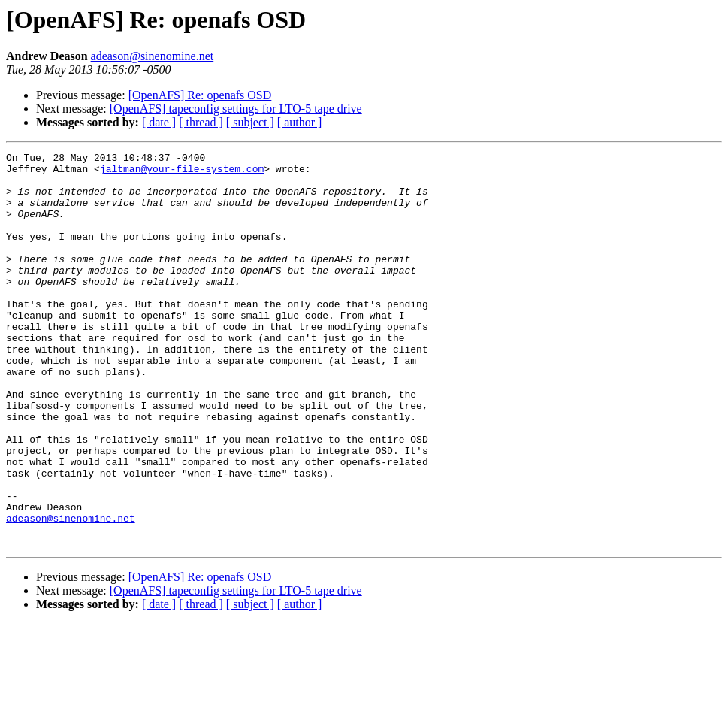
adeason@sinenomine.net (153, 56)
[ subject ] (250, 122)
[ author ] (300, 122)
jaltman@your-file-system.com (182, 173)
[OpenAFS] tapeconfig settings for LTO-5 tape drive (236, 109)
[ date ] (159, 122)
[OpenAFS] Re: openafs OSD (200, 95)
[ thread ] (201, 122)
